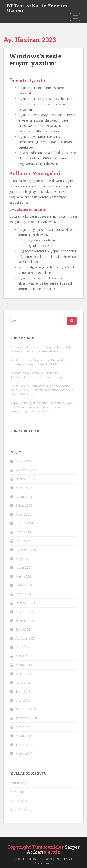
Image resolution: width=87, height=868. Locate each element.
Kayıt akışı (18, 792)
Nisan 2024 (24, 567)
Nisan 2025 (24, 497)
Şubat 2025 (24, 505)
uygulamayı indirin (28, 209)
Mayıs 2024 (24, 559)
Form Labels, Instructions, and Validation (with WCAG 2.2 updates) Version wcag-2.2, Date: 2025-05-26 (42, 390)
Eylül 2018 (23, 700)
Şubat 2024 (24, 585)
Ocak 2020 (23, 647)
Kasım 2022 (24, 612)
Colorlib (19, 859)
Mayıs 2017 (24, 753)
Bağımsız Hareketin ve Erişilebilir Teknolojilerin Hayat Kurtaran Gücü (36, 375)
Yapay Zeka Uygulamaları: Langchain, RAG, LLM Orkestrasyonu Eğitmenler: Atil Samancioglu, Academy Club (42, 407)
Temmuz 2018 (26, 718)
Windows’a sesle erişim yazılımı (35, 60)
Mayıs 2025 (24, 488)
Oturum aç (18, 783)
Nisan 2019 (24, 665)
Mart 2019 (23, 674)
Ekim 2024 (23, 532)
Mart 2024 (23, 576)
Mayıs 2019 (24, 656)
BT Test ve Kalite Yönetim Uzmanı (37, 7)
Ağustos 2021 (26, 638)
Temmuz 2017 (26, 745)
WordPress (63, 859)
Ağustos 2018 (26, 709)
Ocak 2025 (23, 514)
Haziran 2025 (25, 479)
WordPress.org (21, 810)
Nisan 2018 (24, 736)
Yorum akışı (19, 801)
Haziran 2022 (25, 621)
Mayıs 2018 (24, 727)
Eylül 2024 (23, 541)
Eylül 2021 (23, 629)
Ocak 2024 (23, 594)
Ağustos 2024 (26, 550)
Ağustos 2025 (26, 470)
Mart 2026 (23, 461)
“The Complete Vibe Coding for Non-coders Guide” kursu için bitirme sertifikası (42, 349)
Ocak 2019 (23, 683)
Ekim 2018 (23, 691)
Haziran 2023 (25, 603)
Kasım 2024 (24, 523)
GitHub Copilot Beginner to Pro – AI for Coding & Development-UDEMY (39, 362)
